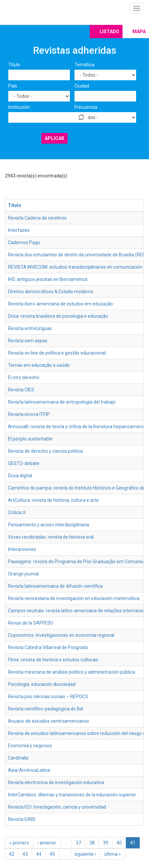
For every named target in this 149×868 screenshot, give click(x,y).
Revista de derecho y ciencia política (45, 451)
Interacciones (22, 549)
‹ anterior (47, 843)
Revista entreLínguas (30, 328)
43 (25, 854)
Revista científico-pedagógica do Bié (46, 709)
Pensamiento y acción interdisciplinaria (49, 525)
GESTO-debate (24, 463)
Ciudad (82, 86)
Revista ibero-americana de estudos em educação (60, 304)
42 (12, 854)
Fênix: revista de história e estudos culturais (53, 660)
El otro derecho (24, 377)
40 (119, 843)
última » (113, 854)
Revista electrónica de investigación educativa (56, 782)
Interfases (19, 230)
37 (78, 843)
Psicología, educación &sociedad (42, 684)
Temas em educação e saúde (39, 365)
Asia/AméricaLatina (29, 770)
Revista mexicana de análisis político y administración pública (72, 672)
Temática (84, 65)
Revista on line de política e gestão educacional (57, 353)
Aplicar (54, 138)
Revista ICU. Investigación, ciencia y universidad (57, 807)
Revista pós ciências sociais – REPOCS (48, 697)
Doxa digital (20, 476)
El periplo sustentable (30, 439)
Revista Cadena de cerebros (37, 218)
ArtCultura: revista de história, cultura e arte (53, 500)
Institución (19, 107)
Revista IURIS (22, 819)
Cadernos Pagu (24, 242)
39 (106, 843)
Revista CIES (21, 390)
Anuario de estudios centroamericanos (49, 721)
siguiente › (85, 854)
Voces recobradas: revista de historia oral (51, 537)
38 (92, 843)
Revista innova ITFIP (29, 414)
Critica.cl (17, 512)
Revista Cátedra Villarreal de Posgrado (48, 647)
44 (39, 854)
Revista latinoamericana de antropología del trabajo (62, 402)
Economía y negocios (30, 746)
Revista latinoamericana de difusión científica (55, 586)
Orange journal (23, 574)
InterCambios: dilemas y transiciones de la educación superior (72, 795)
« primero (19, 843)
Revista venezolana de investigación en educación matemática (74, 598)
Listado (109, 32)
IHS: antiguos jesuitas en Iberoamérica (48, 279)
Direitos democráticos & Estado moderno (51, 292)
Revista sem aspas (28, 341)
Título (14, 65)
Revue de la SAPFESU (31, 623)
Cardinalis (18, 758)
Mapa (139, 32)
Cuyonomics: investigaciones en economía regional (61, 635)
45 (52, 854)
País (13, 86)
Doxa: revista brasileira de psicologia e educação (58, 316)
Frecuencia (86, 107)
